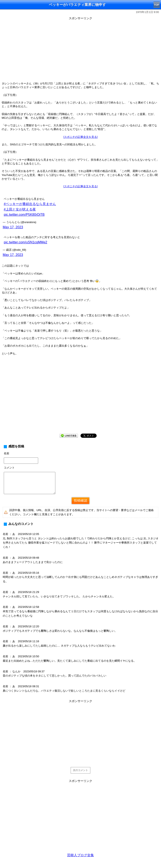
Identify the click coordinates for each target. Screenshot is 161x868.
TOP (157, 5)
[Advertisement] (80, 51)
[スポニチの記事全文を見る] (80, 137)
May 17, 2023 (13, 227)
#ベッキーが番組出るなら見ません (30, 204)
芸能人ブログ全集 (80, 855)
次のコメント (80, 770)
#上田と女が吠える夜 (20, 209)
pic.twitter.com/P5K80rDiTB (24, 215)
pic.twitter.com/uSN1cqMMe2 (25, 242)
